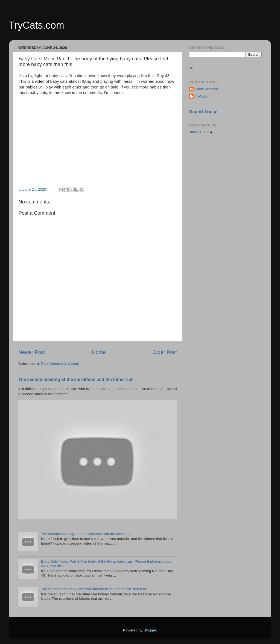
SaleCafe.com (206, 89)
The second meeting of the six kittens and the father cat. (76, 379)
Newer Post (32, 352)
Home (99, 352)
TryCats (201, 96)
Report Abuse (203, 112)
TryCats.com (37, 25)
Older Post (165, 352)
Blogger (150, 630)
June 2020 (198, 132)
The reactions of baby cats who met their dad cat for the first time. (94, 589)
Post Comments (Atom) (60, 364)
